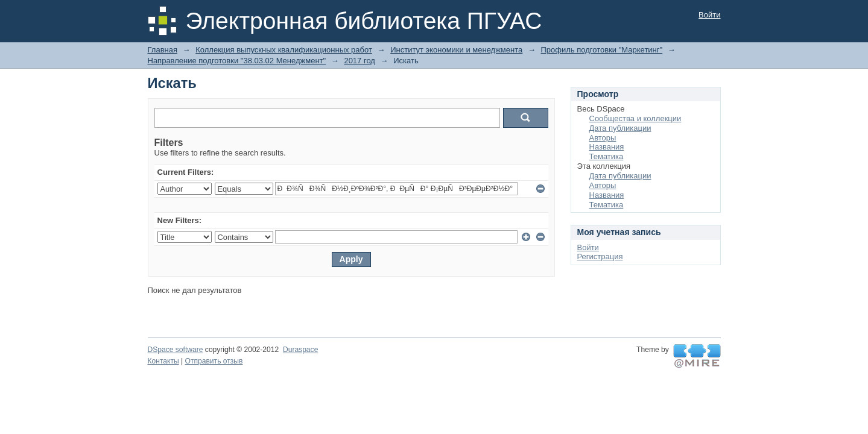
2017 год (360, 61)
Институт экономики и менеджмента (456, 50)
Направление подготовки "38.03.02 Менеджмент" (237, 61)
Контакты (163, 361)
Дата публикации (620, 128)
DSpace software (176, 350)
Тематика (607, 156)
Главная (163, 50)
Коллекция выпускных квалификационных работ (284, 50)
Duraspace (300, 350)
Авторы (603, 138)
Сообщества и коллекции (635, 118)
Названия (607, 147)
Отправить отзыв (214, 361)
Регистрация (600, 256)
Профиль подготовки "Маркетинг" (602, 50)
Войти (709, 15)
